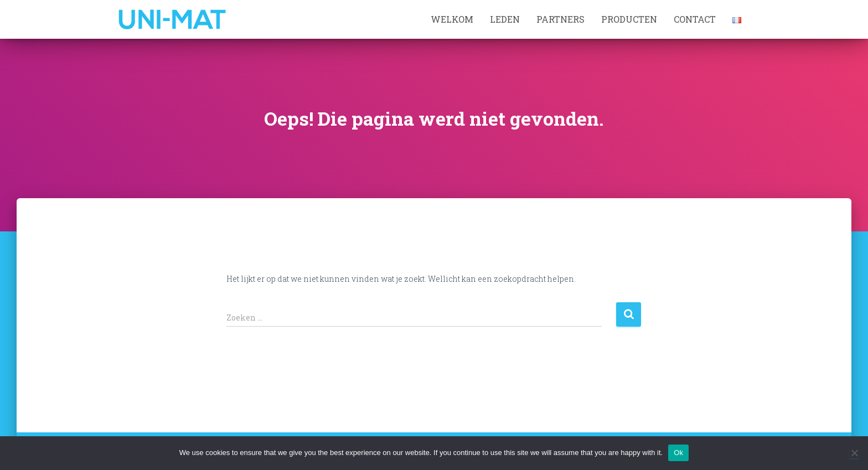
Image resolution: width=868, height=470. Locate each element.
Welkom (452, 19)
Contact (695, 19)
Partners (560, 19)
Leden (505, 19)
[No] (854, 453)
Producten (629, 19)
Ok (678, 453)
